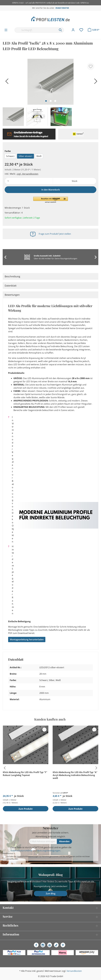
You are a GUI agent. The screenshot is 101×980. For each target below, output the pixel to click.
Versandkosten (74, 971)
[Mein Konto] (73, 30)
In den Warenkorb (51, 190)
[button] (51, 200)
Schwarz (10, 156)
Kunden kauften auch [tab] (50, 719)
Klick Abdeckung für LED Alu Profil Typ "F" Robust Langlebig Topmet (25, 774)
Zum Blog (51, 894)
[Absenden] (65, 841)
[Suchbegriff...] (36, 30)
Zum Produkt (26, 809)
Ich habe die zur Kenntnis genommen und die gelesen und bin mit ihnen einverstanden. (48, 858)
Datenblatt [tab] (11, 286)
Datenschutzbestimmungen (28, 856)
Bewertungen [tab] (12, 295)
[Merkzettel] (81, 30)
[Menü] (6, 30)
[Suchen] (60, 30)
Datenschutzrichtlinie (21, 851)
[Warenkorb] (94, 30)
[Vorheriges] (6, 82)
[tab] (50, 276)
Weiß (39, 156)
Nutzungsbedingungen (49, 851)
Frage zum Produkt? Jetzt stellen (55, 234)
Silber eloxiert (25, 156)
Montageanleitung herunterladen (27, 640)
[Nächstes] (95, 82)
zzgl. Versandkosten (27, 174)
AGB (67, 856)
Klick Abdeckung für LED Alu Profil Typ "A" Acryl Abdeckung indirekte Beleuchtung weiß (75, 775)
